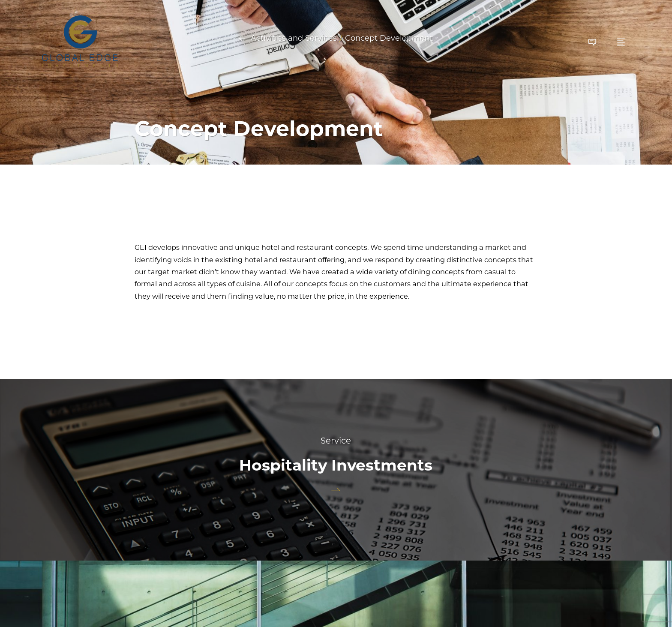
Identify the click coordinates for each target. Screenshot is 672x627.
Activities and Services (294, 39)
